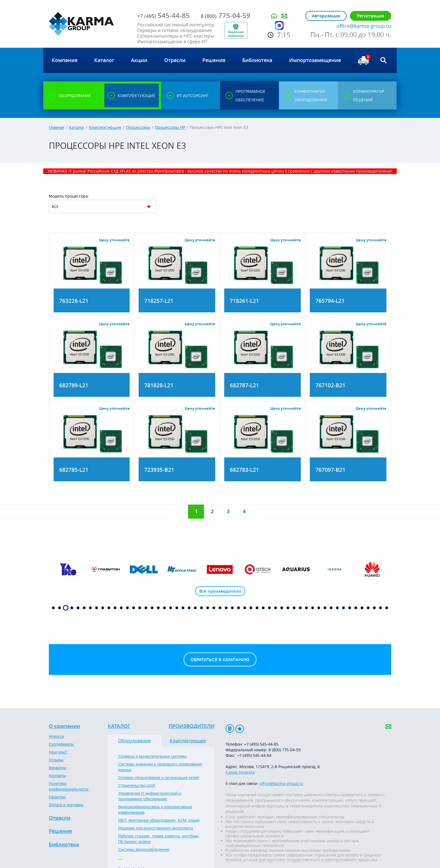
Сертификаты (61, 744)
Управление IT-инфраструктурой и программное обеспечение (150, 796)
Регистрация (371, 16)
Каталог (77, 127)
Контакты (57, 776)
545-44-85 (163, 15)
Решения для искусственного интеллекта (156, 828)
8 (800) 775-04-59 (285, 750)
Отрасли (59, 818)
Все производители (220, 591)
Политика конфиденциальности (69, 786)
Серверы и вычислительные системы (152, 756)
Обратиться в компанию (220, 660)
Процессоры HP (170, 127)
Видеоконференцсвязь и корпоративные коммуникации (155, 810)
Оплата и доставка (66, 805)
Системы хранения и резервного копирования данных (160, 767)
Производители (192, 726)
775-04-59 (225, 15)
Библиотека (64, 845)
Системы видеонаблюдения (144, 849)
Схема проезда (240, 772)
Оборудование (134, 741)
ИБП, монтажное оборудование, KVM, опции (159, 820)
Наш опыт (58, 752)
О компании (64, 726)
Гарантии (57, 797)
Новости (56, 736)
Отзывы (56, 760)
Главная (57, 127)
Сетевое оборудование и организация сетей (158, 778)
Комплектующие (105, 127)
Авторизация (326, 16)
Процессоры (138, 127)
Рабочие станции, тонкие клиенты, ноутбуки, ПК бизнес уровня (159, 839)
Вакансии (58, 768)
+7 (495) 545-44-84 (254, 755)
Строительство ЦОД (137, 785)
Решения (60, 831)
